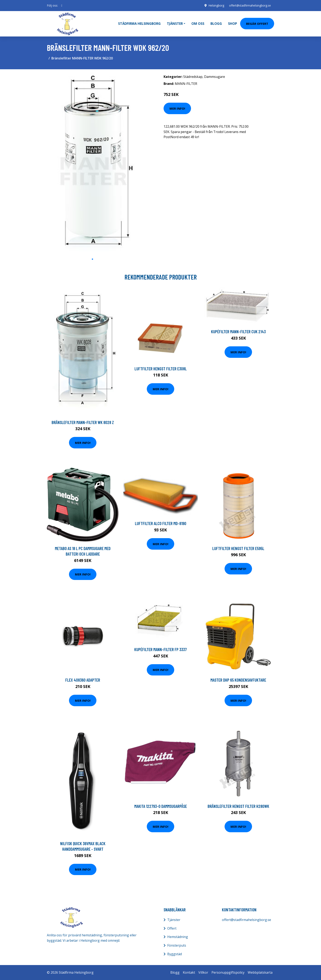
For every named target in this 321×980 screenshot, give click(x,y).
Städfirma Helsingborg (139, 24)
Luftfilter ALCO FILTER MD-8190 (161, 523)
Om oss (198, 24)
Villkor (203, 972)
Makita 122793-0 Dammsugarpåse (161, 806)
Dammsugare (215, 76)
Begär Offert (257, 23)
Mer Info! (177, 108)
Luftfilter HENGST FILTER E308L (161, 368)
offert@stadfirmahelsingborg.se (250, 5)
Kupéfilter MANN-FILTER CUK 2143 (238, 331)
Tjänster (174, 920)
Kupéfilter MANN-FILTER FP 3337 (160, 649)
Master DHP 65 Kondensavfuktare (238, 680)
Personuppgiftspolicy (228, 972)
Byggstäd (175, 954)
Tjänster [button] (175, 24)
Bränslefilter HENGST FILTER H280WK (238, 806)
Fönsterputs (177, 945)
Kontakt (189, 972)
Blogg (216, 24)
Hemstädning (178, 937)
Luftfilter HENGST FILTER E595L (238, 548)
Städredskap (193, 76)
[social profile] (62, 6)
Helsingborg (216, 5)
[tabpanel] (92, 164)
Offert (172, 928)
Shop (233, 24)
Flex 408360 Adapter (83, 680)
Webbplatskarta (260, 972)
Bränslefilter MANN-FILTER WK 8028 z (83, 422)
